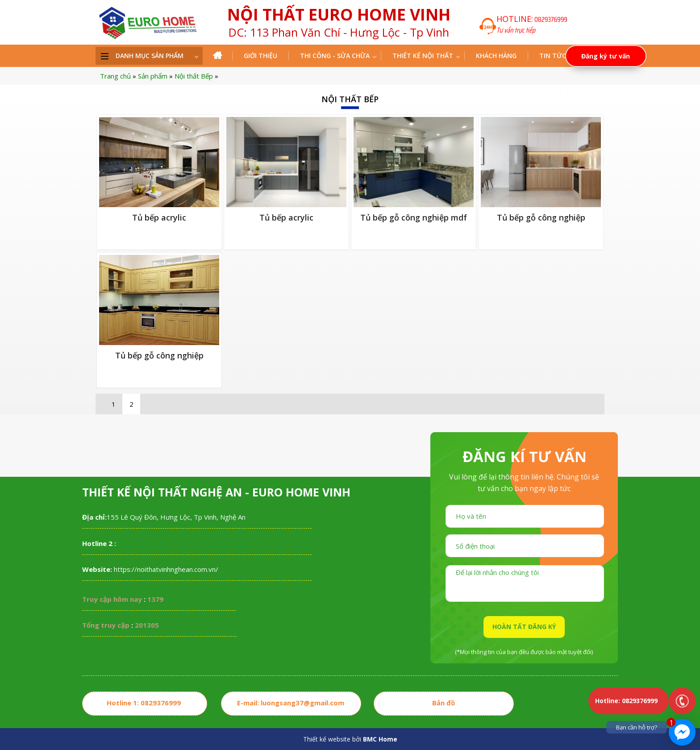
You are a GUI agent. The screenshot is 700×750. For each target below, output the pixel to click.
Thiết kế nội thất (423, 56)
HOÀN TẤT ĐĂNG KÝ (524, 627)
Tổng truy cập (106, 625)
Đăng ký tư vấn (606, 56)
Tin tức (553, 56)
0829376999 (551, 19)
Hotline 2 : (99, 543)
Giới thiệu (260, 56)
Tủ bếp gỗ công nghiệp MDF (414, 217)
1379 (155, 599)
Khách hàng (496, 56)
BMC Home (380, 739)
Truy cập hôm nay (112, 599)
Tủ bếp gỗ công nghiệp (541, 217)
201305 (147, 625)
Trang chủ (115, 76)
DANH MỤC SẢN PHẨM (150, 56)
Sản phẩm (153, 76)
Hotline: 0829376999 (626, 701)
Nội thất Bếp (194, 76)
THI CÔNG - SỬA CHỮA (335, 56)
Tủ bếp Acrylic (159, 217)
